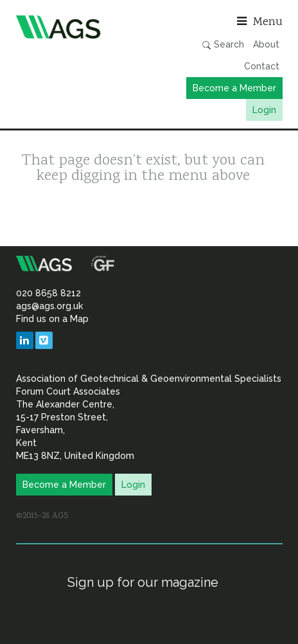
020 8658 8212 (48, 293)
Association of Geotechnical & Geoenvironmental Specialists (80, 27)
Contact (262, 66)
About (266, 44)
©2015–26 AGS (42, 516)
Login (264, 110)
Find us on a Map (52, 319)
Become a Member (234, 88)
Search (223, 45)
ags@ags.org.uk (49, 306)
